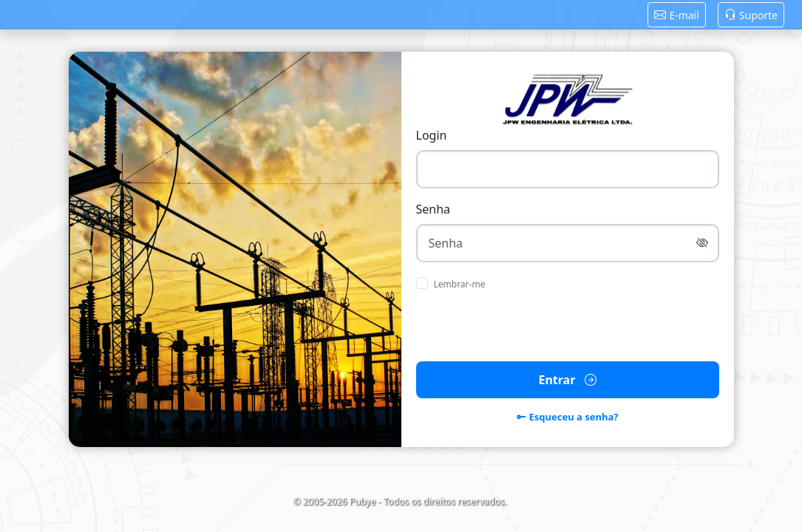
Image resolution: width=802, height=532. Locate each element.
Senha (434, 209)
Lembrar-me (460, 284)
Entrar (567, 380)
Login (432, 135)
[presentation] (567, 327)
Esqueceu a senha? (568, 417)
